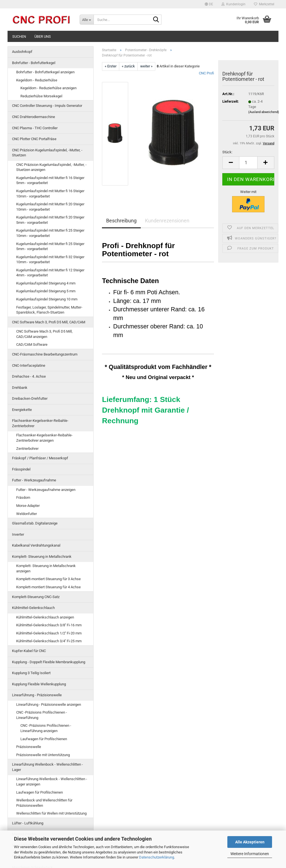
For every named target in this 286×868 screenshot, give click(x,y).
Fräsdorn (23, 497)
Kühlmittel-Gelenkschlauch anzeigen (45, 617)
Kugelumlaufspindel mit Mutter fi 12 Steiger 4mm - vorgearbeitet (50, 273)
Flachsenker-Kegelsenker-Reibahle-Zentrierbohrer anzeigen (44, 438)
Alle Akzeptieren (250, 842)
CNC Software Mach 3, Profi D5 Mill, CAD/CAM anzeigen (44, 334)
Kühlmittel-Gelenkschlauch (33, 608)
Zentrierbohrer (27, 449)
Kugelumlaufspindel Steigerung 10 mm (47, 299)
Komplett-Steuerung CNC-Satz (36, 597)
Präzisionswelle (29, 747)
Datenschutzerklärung (157, 857)
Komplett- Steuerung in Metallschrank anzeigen (46, 568)
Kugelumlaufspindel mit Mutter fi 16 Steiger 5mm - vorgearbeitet (50, 180)
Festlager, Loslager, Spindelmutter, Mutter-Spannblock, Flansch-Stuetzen (49, 310)
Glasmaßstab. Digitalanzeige (35, 523)
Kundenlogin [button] (233, 4)
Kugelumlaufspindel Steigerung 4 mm (46, 283)
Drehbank (20, 388)
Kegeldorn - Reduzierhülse (37, 80)
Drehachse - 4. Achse (29, 376)
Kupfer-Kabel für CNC (29, 651)
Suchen (19, 37)
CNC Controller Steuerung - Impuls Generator (47, 106)
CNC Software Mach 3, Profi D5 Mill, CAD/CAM (49, 322)
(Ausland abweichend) (264, 112)
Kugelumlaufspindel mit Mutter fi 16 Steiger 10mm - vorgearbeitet (50, 194)
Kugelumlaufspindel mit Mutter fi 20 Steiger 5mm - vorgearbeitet (50, 220)
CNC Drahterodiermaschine (34, 117)
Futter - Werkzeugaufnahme (34, 480)
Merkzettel (264, 4)
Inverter (18, 534)
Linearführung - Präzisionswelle (37, 695)
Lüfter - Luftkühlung (28, 823)
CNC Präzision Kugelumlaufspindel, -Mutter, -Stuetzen (47, 153)
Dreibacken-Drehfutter (30, 398)
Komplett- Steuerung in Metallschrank (42, 557)
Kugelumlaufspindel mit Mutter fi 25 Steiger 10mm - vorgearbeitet (50, 233)
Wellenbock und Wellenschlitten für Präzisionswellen (44, 803)
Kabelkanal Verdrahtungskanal (36, 545)
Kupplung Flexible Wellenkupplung (39, 684)
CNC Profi (206, 73)
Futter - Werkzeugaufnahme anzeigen (46, 490)
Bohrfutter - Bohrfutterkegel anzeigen (45, 72)
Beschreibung (121, 221)
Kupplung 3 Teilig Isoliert (31, 673)
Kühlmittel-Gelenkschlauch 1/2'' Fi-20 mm (49, 633)
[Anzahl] (248, 163)
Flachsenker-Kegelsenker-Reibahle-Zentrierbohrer (40, 423)
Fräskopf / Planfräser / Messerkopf (40, 458)
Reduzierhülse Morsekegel (41, 96)
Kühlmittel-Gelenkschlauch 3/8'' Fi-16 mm (49, 625)
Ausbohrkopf (22, 52)
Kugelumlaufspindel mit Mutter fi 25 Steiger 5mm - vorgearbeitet (50, 246)
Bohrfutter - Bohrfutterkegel (34, 63)
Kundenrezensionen (167, 221)
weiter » (146, 66)
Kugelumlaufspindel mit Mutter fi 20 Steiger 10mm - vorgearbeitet (50, 207)
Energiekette (22, 410)
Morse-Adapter (28, 506)
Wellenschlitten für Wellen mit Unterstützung (51, 813)
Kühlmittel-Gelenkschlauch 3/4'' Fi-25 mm (49, 641)
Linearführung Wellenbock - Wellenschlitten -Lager (47, 767)
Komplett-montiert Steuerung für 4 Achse (48, 587)
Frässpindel (21, 469)
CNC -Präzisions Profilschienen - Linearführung (42, 715)
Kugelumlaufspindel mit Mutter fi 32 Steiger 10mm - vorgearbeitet (50, 260)
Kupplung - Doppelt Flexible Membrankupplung (49, 662)
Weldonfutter (27, 514)
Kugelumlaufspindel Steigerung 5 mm (46, 291)
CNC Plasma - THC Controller (35, 128)
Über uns (43, 37)
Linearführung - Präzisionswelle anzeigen (49, 704)
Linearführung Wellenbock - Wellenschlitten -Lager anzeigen (52, 782)
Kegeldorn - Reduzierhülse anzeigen (48, 88)
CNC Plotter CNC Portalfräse (34, 139)
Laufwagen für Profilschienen (44, 739)
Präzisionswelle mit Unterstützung (43, 755)
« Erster (111, 66)
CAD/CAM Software (32, 344)
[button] (209, 4)
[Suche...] (87, 20)
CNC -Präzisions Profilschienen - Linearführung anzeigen (46, 728)
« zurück (128, 66)
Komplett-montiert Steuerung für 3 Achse (48, 579)
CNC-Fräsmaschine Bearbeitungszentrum (45, 354)
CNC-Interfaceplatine (29, 365)
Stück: (227, 152)
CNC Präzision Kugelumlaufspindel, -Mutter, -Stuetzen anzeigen (51, 167)
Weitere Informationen (250, 854)
